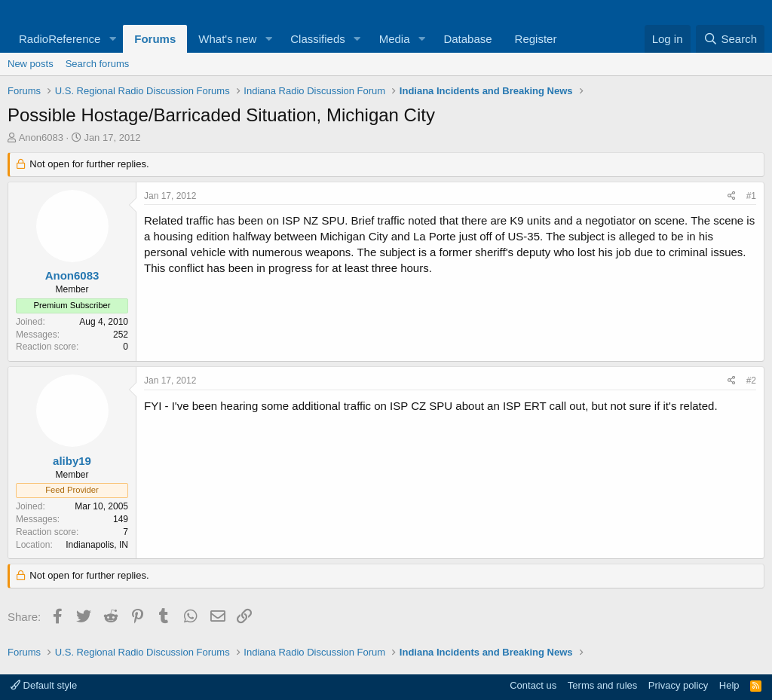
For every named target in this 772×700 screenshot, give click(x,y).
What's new (227, 39)
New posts (31, 64)
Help (729, 685)
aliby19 (72, 461)
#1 (751, 196)
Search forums (98, 64)
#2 (751, 381)
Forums (155, 39)
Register (536, 39)
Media (395, 39)
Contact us (533, 685)
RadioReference (60, 39)
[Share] (732, 196)
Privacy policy (678, 685)
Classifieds (318, 39)
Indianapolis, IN (97, 545)
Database (467, 39)
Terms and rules (602, 685)
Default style (44, 685)
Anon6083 (41, 138)
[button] (112, 39)
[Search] (730, 39)
